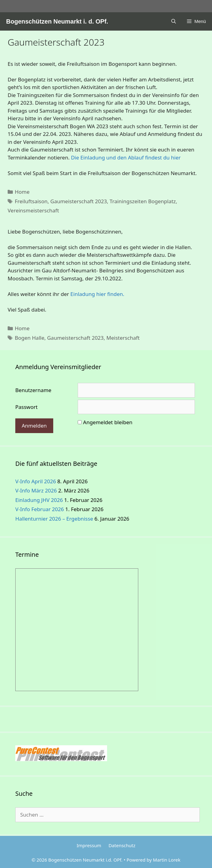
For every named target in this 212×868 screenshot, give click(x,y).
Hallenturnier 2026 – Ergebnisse (54, 519)
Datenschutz (122, 845)
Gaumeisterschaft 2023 (79, 201)
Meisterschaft (123, 338)
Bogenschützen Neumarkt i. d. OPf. (57, 21)
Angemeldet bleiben (108, 422)
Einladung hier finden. (97, 294)
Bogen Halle (30, 338)
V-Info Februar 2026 (40, 509)
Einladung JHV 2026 (39, 500)
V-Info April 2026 (36, 481)
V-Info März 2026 (36, 490)
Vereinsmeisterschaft (33, 210)
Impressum (89, 845)
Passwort (26, 407)
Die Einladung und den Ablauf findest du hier (126, 157)
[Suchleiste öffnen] (174, 21)
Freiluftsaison (31, 201)
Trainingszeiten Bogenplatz (143, 201)
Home (22, 192)
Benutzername (33, 390)
